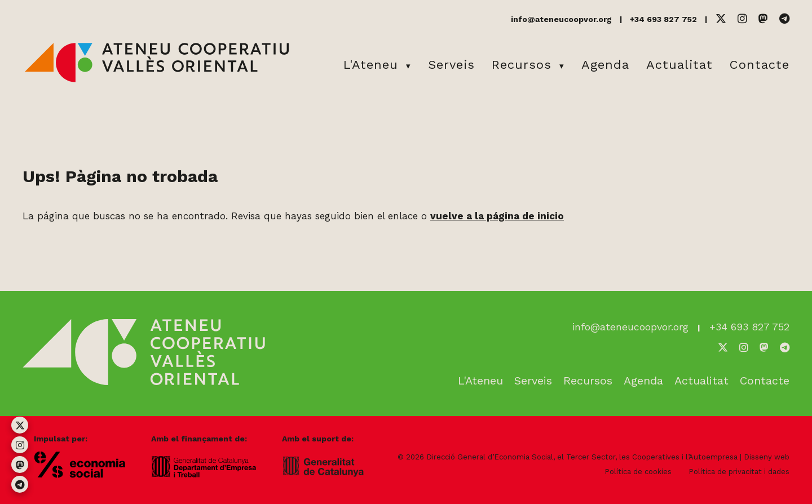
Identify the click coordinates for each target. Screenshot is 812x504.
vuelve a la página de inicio (497, 216)
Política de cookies (638, 472)
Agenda (605, 65)
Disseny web (767, 457)
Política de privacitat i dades (739, 472)
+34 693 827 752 (663, 19)
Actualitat (679, 65)
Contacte (760, 65)
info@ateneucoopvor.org (561, 19)
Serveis (451, 65)
